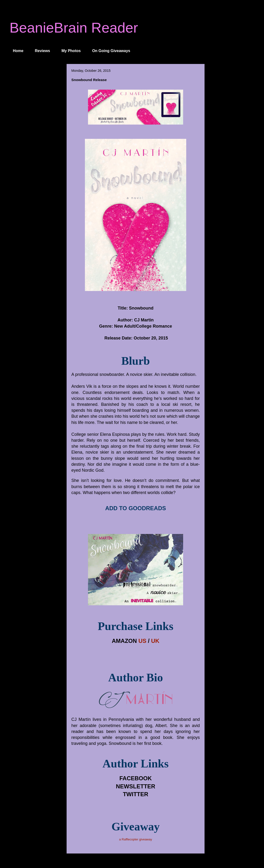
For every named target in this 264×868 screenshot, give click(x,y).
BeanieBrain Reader (74, 28)
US (142, 641)
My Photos (71, 51)
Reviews (42, 51)
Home (18, 51)
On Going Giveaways (111, 51)
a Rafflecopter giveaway (136, 839)
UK (155, 641)
